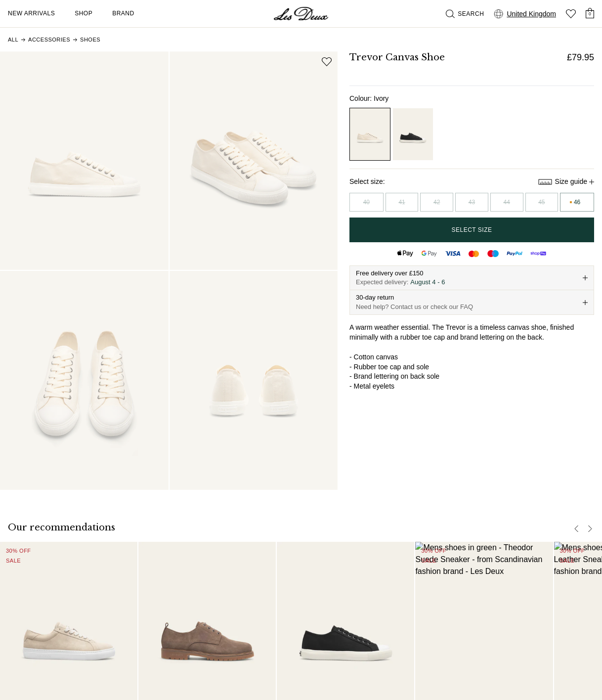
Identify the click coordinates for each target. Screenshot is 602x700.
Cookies (389, 688)
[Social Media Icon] (12, 622)
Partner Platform (403, 613)
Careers (390, 600)
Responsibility (399, 586)
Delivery (282, 600)
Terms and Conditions (302, 688)
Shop (84, 13)
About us (392, 572)
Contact (282, 586)
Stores (388, 641)
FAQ (277, 572)
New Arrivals (31, 13)
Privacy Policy (355, 688)
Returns (282, 613)
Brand (123, 13)
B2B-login (393, 627)
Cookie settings (425, 688)
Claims (280, 627)
